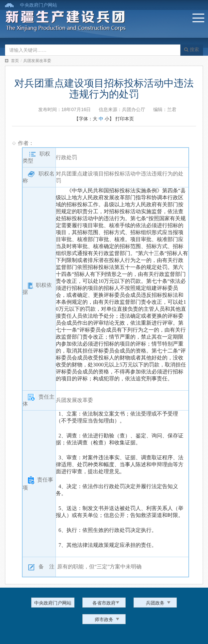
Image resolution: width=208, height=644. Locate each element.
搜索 (192, 49)
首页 (15, 61)
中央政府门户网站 (39, 5)
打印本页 (125, 119)
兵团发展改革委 (37, 61)
